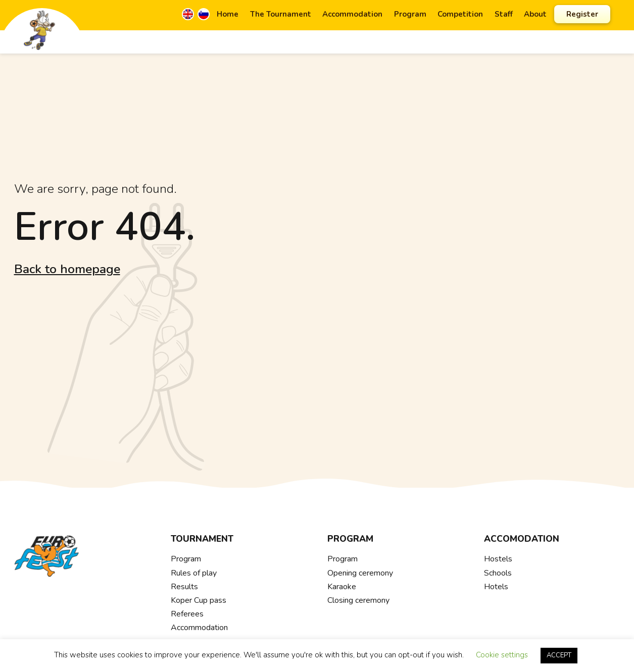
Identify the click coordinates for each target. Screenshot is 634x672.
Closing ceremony (358, 600)
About (535, 14)
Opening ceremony (360, 573)
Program (410, 14)
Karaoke (342, 587)
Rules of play (194, 573)
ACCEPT (559, 655)
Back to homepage (67, 269)
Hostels (498, 559)
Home (228, 14)
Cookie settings (502, 655)
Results (184, 587)
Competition (460, 14)
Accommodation (352, 14)
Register (582, 14)
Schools (498, 573)
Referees (187, 614)
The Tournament (281, 14)
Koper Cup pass (199, 600)
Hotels (496, 587)
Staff (504, 14)
